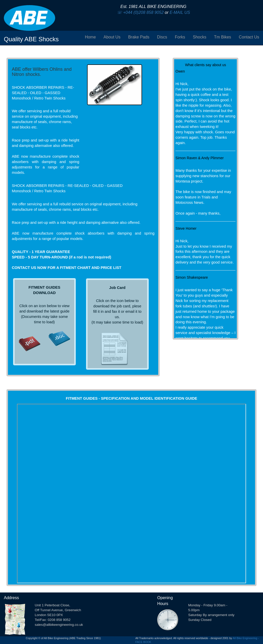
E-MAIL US (180, 12)
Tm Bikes (223, 37)
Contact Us (249, 37)
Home (90, 37)
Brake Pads (139, 37)
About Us (112, 37)
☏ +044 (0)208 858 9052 (140, 12)
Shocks (200, 37)
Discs (162, 37)
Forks (180, 37)
